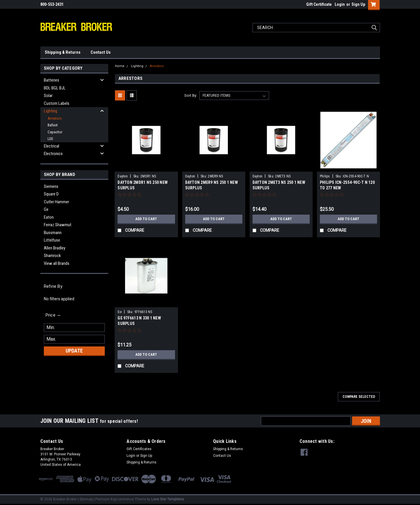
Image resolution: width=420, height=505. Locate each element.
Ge (46, 209)
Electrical (52, 146)
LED (50, 139)
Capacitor (55, 132)
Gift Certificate (319, 4)
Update (74, 351)
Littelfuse (52, 240)
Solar (48, 96)
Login (340, 4)
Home (120, 66)
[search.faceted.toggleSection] (54, 315)
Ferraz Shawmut (58, 225)
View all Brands (57, 263)
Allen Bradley (55, 248)
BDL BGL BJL (55, 88)
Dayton (123, 176)
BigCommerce (122, 499)
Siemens (51, 186)
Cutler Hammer (56, 202)
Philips (325, 176)
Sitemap (86, 499)
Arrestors (55, 118)
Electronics (53, 154)
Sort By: (191, 95)
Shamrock (52, 256)
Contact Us (101, 52)
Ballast (53, 125)
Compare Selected (359, 397)
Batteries (52, 80)
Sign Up (358, 4)
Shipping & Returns (63, 52)
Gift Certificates (139, 449)
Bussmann (53, 233)
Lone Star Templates (168, 499)
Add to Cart (146, 219)
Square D (51, 194)
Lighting (51, 111)
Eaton (49, 217)
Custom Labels (57, 103)
